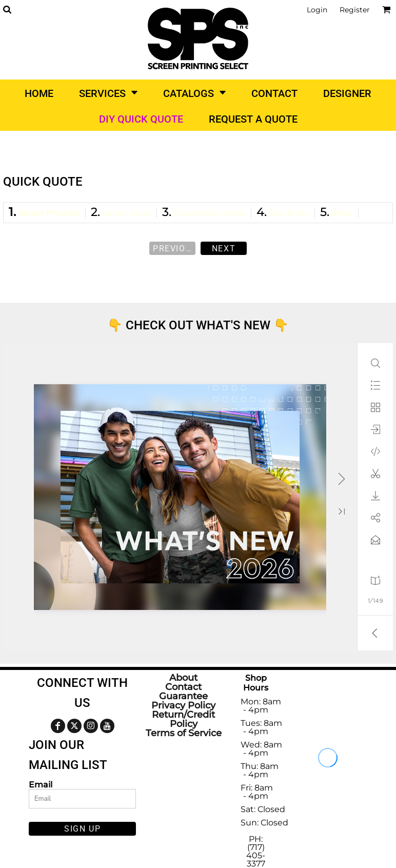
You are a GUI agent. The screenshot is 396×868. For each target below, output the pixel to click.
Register (355, 10)
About (183, 678)
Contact (183, 687)
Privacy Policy (183, 705)
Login (317, 10)
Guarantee (183, 696)
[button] (7, 9)
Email (41, 784)
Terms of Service (184, 733)
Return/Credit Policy (183, 719)
